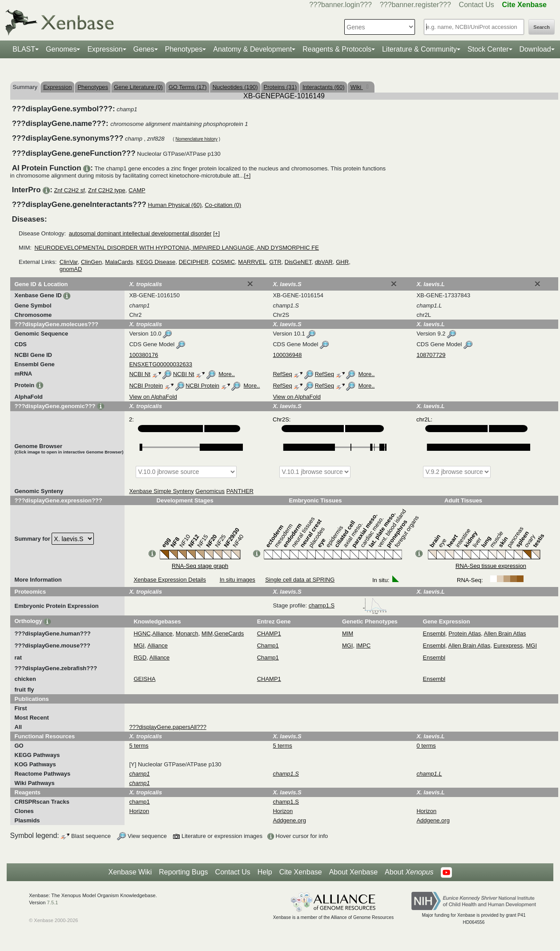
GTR (275, 262)
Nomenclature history (197, 139)
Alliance (162, 633)
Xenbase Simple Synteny (161, 491)
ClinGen (91, 262)
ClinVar (69, 262)
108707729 (431, 355)
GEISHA (144, 679)
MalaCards (119, 262)
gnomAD (71, 269)
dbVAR (324, 262)
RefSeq (282, 374)
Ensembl (434, 633)
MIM (207, 633)
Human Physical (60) (175, 205)
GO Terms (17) (188, 87)
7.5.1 (53, 902)
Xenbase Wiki (130, 872)
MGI (139, 645)
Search (542, 27)
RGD (140, 658)
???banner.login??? (340, 5)
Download (535, 49)
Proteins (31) (280, 87)
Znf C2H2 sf (69, 190)
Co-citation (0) (223, 205)
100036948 (287, 355)
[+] (248, 176)
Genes (144, 49)
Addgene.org (289, 820)
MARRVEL (252, 262)
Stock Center (488, 49)
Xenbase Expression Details (170, 580)
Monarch (187, 633)
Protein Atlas (465, 633)
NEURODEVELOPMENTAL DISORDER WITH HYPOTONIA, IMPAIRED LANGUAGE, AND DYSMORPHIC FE (177, 248)
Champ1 (268, 645)
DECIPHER (194, 262)
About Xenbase (353, 872)
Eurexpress (508, 645)
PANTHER (240, 491)
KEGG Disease (156, 262)
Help (265, 872)
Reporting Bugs (183, 872)
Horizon (139, 811)
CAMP (137, 190)
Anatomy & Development (252, 49)
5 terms (139, 746)
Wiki (357, 87)
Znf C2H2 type (107, 190)
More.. (227, 374)
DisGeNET (298, 262)
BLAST (24, 49)
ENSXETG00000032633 (161, 364)
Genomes (61, 49)
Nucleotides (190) (235, 87)
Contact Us (477, 5)
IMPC (364, 645)
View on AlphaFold (153, 397)
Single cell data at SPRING (300, 580)
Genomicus (210, 491)
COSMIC (223, 262)
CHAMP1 (269, 633)
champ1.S (348, 605)
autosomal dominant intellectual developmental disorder (140, 233)
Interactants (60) (324, 87)
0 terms (426, 746)
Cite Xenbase (301, 872)
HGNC (142, 633)
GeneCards (229, 633)
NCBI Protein (146, 386)
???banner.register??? (415, 5)
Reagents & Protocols (337, 49)
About (409, 872)
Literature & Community (419, 49)
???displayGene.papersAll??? (167, 727)
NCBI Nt (140, 374)
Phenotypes (184, 49)
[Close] (250, 284)
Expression (105, 49)
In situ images (238, 580)
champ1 (139, 802)
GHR (342, 262)
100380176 (143, 355)
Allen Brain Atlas (505, 633)
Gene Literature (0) (138, 87)
